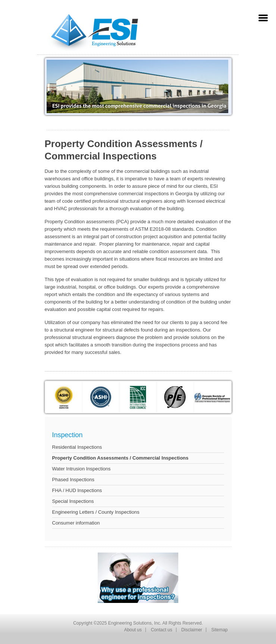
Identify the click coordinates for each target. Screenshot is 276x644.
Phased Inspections (73, 480)
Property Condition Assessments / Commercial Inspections (120, 458)
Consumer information (76, 523)
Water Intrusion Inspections (81, 469)
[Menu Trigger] (263, 18)
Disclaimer (192, 630)
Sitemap (219, 630)
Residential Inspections (77, 447)
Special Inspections (73, 501)
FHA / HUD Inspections (77, 490)
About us (133, 630)
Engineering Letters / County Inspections (96, 512)
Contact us (161, 630)
